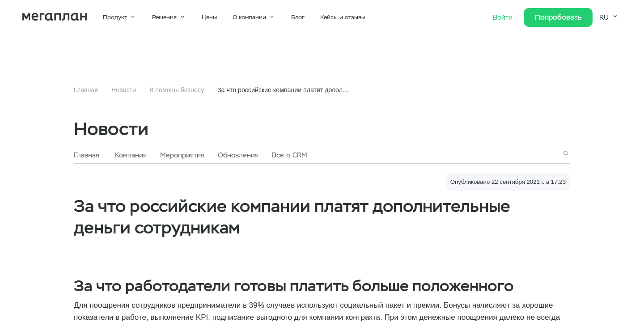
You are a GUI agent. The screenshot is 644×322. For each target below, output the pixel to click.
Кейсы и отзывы (343, 17)
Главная (86, 90)
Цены (209, 17)
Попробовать (558, 17)
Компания (131, 155)
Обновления (238, 155)
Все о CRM (290, 155)
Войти (504, 17)
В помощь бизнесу (177, 90)
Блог (298, 17)
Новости (124, 90)
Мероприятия (182, 155)
